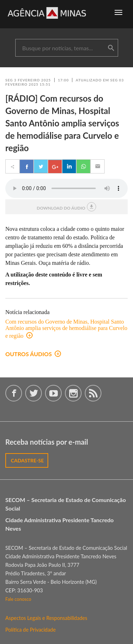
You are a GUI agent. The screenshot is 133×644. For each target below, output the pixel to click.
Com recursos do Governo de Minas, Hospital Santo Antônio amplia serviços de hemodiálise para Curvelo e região (66, 329)
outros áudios (33, 354)
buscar (111, 48)
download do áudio (67, 207)
